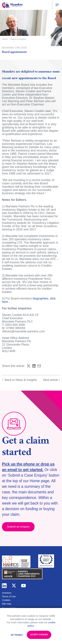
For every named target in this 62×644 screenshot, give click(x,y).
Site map (7, 604)
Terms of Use (9, 596)
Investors (7, 593)
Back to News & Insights (19, 380)
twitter (14, 586)
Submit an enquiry (18, 527)
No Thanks (17, 635)
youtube (23, 586)
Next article (52, 380)
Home (5, 39)
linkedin (4, 586)
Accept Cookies (39, 635)
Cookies (6, 600)
